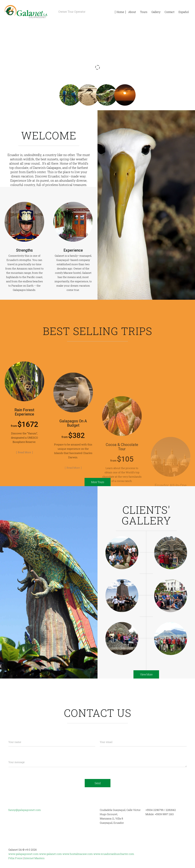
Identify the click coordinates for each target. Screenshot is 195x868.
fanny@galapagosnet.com (25, 810)
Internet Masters (34, 858)
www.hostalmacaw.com (78, 854)
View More (146, 674)
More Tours (98, 482)
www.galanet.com (51, 854)
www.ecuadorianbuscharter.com (114, 854)
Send (98, 783)
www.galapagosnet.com (23, 854)
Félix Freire (15, 858)
